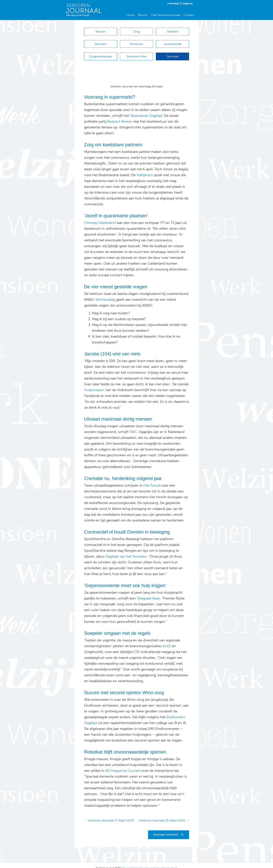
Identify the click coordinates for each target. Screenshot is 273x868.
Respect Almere (120, 116)
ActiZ (166, 640)
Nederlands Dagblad (146, 110)
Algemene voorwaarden (144, 862)
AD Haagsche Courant (123, 765)
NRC (133, 426)
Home (131, 15)
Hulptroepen (94, 384)
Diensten (100, 42)
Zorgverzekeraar (100, 52)
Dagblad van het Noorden (126, 551)
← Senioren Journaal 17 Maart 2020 (109, 815)
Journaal (173, 52)
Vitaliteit (173, 32)
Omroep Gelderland (100, 217)
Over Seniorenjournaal (166, 15)
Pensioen (136, 42)
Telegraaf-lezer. (149, 593)
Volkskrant (145, 169)
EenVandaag (105, 294)
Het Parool (152, 480)
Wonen (100, 32)
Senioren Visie (136, 52)
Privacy (126, 862)
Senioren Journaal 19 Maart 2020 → (164, 815)
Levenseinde (173, 42)
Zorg (136, 32)
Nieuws (143, 15)
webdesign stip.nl (168, 862)
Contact (189, 15)
